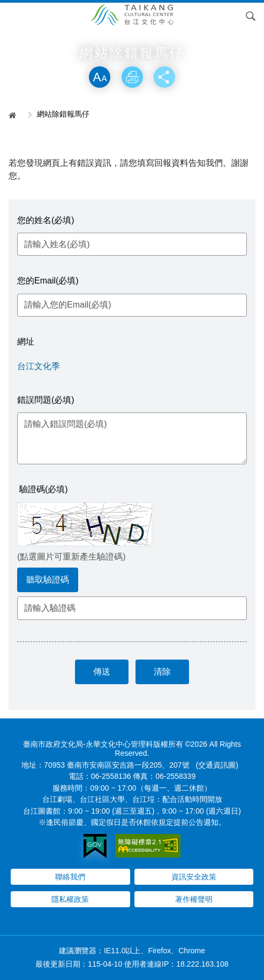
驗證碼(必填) (44, 489)
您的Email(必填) (48, 281)
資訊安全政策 (194, 877)
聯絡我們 (70, 877)
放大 (100, 77)
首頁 (16, 115)
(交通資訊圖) (217, 765)
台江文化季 (39, 366)
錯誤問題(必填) (46, 400)
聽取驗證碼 (48, 580)
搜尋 (251, 16)
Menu (13, 16)
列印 (132, 77)
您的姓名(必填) (46, 220)
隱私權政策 (70, 899)
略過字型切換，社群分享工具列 (132, 55)
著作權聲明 (194, 899)
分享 (164, 77)
